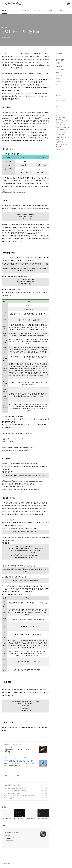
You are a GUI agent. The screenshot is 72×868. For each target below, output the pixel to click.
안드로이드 (63, 185)
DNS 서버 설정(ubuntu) (11, 798)
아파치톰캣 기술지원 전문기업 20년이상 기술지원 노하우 (19, 761)
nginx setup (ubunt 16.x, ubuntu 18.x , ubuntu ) (19, 796)
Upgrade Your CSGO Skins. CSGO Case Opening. (17, 751)
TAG (60, 10)
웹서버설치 (58, 207)
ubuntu (67, 197)
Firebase (58, 192)
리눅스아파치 (59, 180)
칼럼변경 (58, 209)
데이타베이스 (59, 75)
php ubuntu (59, 204)
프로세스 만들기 (60, 199)
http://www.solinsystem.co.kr (13, 758)
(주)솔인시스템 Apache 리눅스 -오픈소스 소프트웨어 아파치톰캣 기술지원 (19, 764)
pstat (63, 194)
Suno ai (65, 204)
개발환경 (38, 10)
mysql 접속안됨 (65, 187)
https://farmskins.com (11, 744)
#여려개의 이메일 (64, 190)
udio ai (57, 187)
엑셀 (57, 177)
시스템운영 (50, 10)
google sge (62, 177)
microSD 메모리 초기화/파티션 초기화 (15, 791)
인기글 (63, 160)
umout (57, 185)
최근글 (57, 160)
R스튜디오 (58, 194)
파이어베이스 (63, 175)
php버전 (63, 182)
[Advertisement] (63, 118)
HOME (4, 10)
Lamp (57, 175)
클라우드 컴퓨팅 (24, 10)
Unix (62, 209)
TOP (68, 864)
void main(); (59, 54)
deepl (57, 190)
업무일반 (58, 82)
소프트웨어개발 (60, 69)
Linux (65, 180)
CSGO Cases (8, 747)
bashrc (58, 182)
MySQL (58, 197)
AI (13, 10)
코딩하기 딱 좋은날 (13, 4)
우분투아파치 (59, 202)
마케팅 (57, 72)
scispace (66, 202)
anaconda (65, 207)
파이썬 (62, 197)
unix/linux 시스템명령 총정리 (12, 793)
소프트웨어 (8, 835)
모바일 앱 (58, 79)
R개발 (63, 192)
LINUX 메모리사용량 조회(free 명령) (14, 788)
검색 (64, 4)
